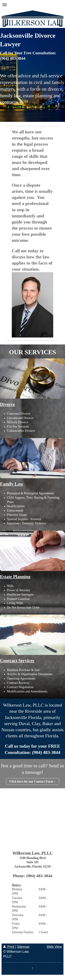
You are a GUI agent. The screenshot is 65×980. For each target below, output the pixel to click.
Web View (54, 947)
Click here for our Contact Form (31, 781)
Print (9, 947)
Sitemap (23, 947)
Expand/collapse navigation (32, 5)
